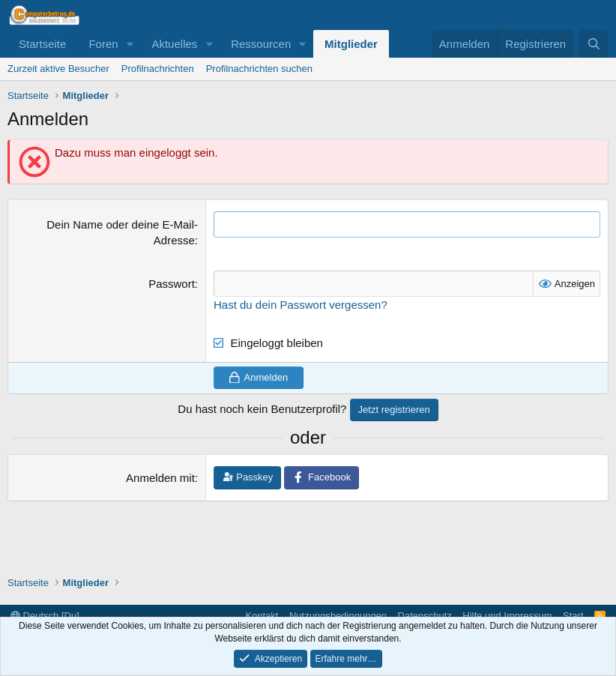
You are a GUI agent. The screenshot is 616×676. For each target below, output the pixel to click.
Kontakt (262, 616)
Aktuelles (174, 44)
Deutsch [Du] (45, 616)
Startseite (42, 44)
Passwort (172, 284)
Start (573, 616)
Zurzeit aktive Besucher (58, 69)
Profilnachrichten (158, 69)
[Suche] (594, 44)
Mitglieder (351, 44)
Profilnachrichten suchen (259, 69)
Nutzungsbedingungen (338, 616)
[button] (130, 44)
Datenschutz (425, 616)
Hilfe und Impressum (507, 616)
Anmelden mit (160, 478)
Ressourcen (261, 44)
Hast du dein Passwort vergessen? (301, 305)
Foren (103, 44)
